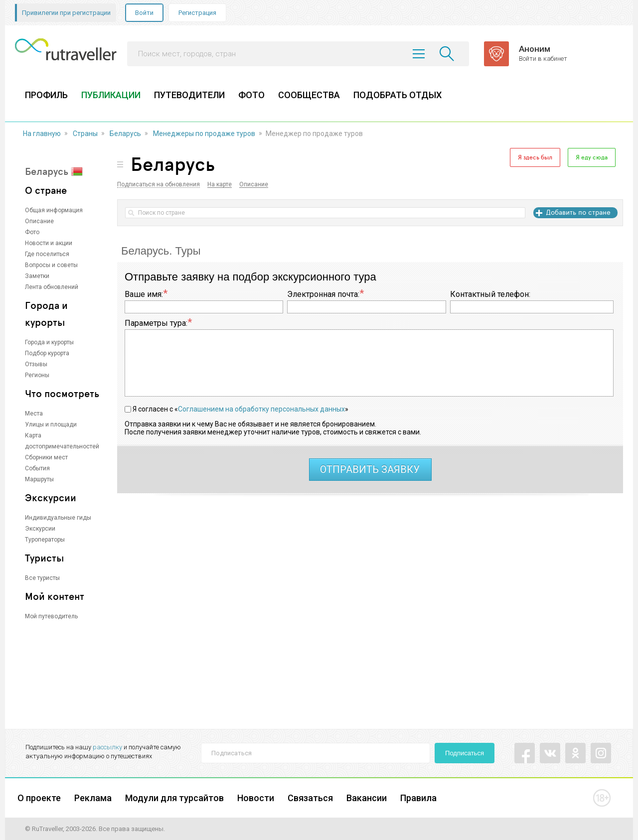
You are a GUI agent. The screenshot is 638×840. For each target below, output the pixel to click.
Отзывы (36, 364)
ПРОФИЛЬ (46, 95)
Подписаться (465, 753)
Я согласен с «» (240, 409)
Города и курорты (49, 342)
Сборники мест (46, 457)
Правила (418, 798)
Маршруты (39, 479)
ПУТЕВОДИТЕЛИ (189, 95)
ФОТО (251, 95)
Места (34, 414)
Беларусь (125, 134)
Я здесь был (535, 157)
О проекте (39, 798)
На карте (220, 185)
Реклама (93, 798)
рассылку (107, 747)
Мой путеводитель (51, 616)
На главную (42, 134)
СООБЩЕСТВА (309, 95)
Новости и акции (49, 243)
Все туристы (42, 578)
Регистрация (197, 13)
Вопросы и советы (51, 265)
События (37, 468)
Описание (39, 221)
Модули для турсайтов (174, 798)
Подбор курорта (47, 353)
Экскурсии (40, 529)
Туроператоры (45, 540)
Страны (85, 134)
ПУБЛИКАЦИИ (111, 95)
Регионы (37, 375)
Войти (144, 13)
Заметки (37, 276)
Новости (256, 798)
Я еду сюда (592, 157)
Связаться (310, 798)
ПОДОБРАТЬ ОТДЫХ (398, 95)
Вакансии (367, 798)
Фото (32, 232)
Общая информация (54, 210)
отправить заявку (370, 469)
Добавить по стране (578, 212)
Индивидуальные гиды (58, 518)
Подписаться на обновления (159, 185)
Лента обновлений (52, 287)
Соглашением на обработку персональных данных (261, 409)
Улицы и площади (51, 424)
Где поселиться (47, 254)
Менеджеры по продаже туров (204, 134)
